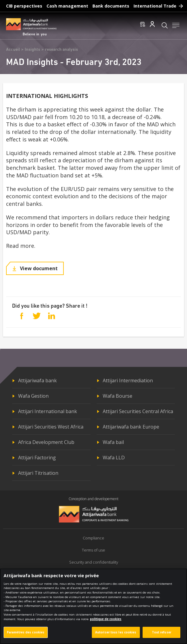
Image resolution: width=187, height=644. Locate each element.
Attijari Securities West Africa (51, 427)
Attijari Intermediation (128, 380)
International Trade (155, 6)
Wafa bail (113, 442)
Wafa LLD (114, 458)
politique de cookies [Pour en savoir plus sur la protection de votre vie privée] (106, 622)
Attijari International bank (48, 411)
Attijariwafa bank (37, 380)
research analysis (61, 50)
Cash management (67, 6)
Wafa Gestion (33, 396)
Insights (32, 50)
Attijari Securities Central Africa (138, 411)
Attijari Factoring (37, 458)
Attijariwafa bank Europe (131, 427)
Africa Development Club (46, 442)
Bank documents (111, 6)
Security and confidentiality (94, 562)
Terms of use (93, 550)
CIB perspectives (24, 6)
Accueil (13, 50)
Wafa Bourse (118, 396)
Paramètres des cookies (26, 636)
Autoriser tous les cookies (116, 636)
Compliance (93, 538)
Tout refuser (162, 636)
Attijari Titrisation (38, 473)
